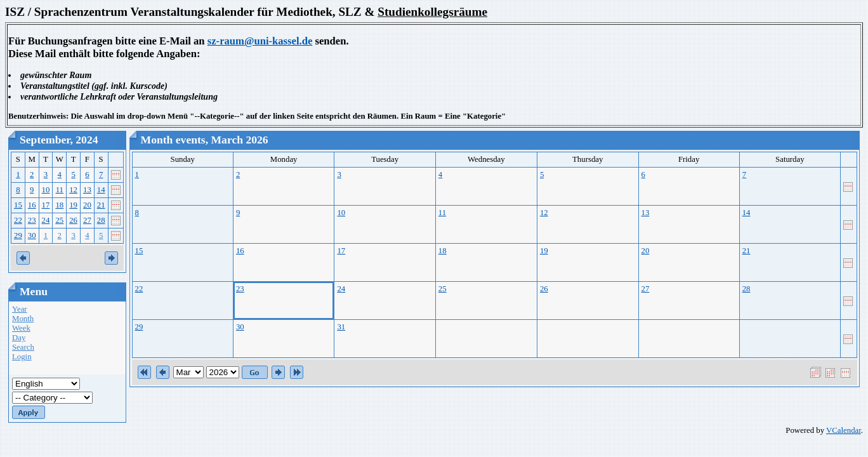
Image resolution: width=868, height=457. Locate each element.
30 (32, 235)
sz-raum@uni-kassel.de (260, 41)
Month (23, 319)
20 (87, 205)
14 (101, 190)
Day (19, 338)
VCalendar (844, 430)
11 (60, 190)
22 (18, 220)
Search (23, 347)
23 (32, 220)
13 (87, 190)
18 (59, 205)
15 (18, 205)
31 (341, 327)
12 (73, 190)
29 (18, 235)
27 (87, 220)
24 (46, 220)
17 (46, 205)
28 (101, 220)
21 (101, 205)
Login (22, 357)
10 (46, 190)
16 (32, 205)
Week (21, 328)
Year (20, 309)
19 (73, 205)
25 (59, 220)
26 (73, 220)
